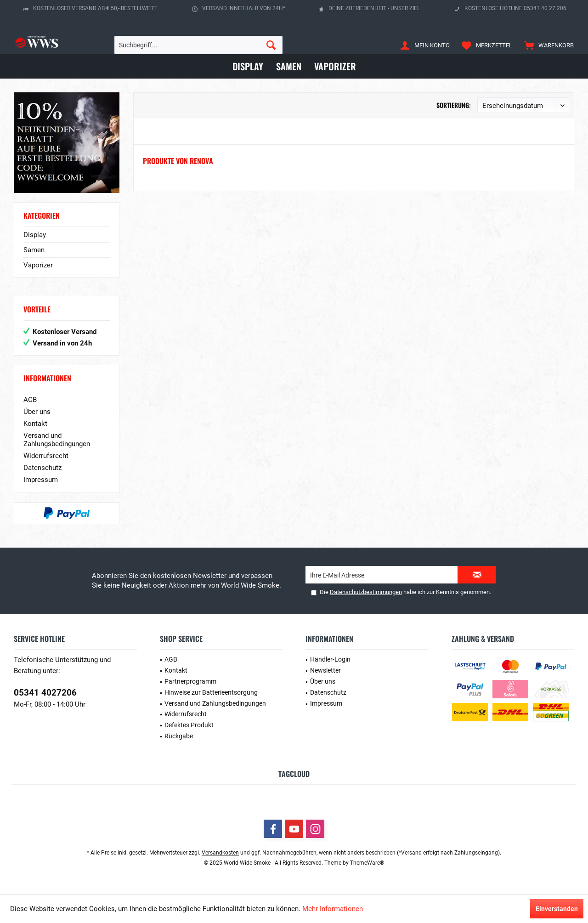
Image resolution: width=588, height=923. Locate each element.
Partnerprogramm (190, 681)
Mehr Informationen (333, 909)
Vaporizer (38, 265)
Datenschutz (42, 468)
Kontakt (35, 424)
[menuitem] (547, 45)
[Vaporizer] (335, 66)
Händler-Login (330, 659)
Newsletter (325, 670)
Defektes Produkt (189, 725)
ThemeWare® (367, 863)
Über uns (37, 412)
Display (35, 235)
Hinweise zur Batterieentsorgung (211, 692)
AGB (30, 400)
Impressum (41, 480)
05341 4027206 (45, 693)
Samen (34, 250)
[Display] (248, 66)
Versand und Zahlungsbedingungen (57, 440)
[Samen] (289, 66)
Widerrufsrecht (46, 456)
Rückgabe (179, 736)
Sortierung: (454, 105)
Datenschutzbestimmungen (366, 592)
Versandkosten (220, 853)
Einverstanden (557, 909)
